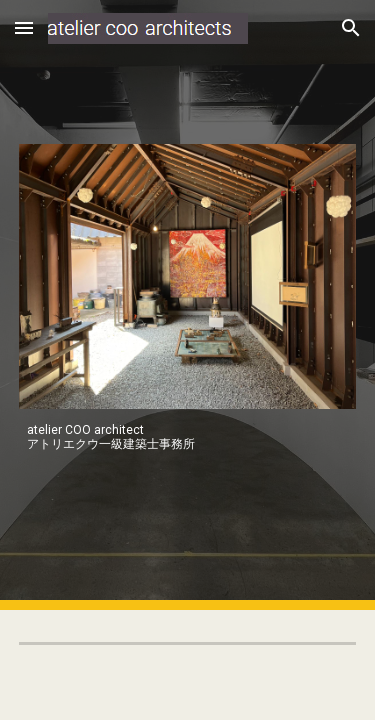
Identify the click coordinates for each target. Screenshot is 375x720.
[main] (188, 437)
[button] (24, 27)
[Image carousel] (188, 276)
